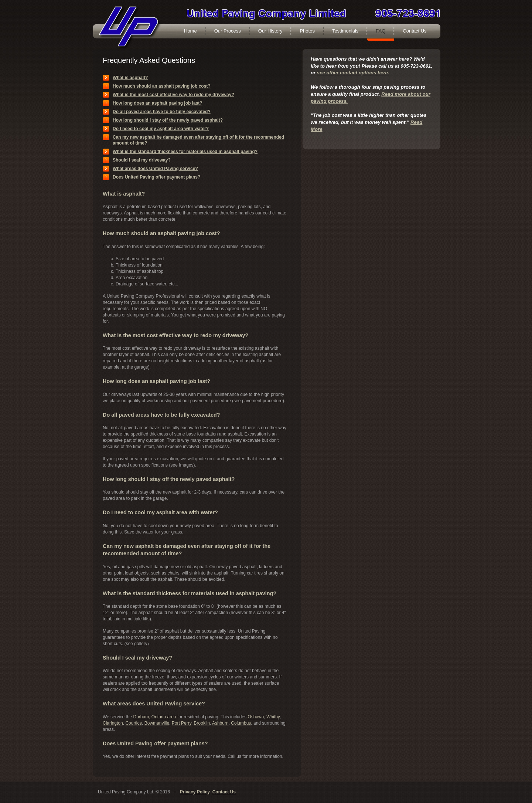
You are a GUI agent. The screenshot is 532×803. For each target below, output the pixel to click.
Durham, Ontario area (154, 717)
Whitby (273, 717)
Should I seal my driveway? (142, 160)
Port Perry (182, 723)
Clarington (113, 723)
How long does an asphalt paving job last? (158, 103)
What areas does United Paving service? (155, 169)
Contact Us (224, 792)
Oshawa (256, 717)
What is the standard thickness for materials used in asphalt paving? (185, 152)
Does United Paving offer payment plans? (156, 177)
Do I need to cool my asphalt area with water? (161, 129)
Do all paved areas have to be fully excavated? (162, 112)
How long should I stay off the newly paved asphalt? (168, 120)
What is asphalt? (130, 78)
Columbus (241, 723)
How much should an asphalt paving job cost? (162, 86)
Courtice (134, 723)
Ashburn (220, 723)
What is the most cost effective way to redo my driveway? (173, 95)
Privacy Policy (195, 792)
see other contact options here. (353, 73)
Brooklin (202, 723)
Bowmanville (157, 723)
